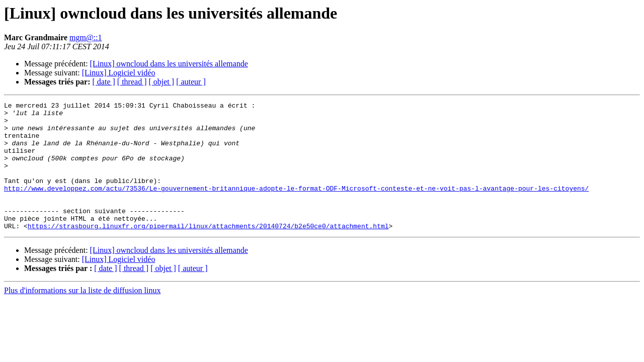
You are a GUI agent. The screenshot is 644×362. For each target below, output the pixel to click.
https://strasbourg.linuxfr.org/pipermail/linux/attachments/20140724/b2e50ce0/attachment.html (208, 251)
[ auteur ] (191, 82)
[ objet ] (161, 82)
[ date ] (104, 82)
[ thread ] (132, 82)
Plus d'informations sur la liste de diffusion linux (82, 316)
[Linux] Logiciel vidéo (119, 73)
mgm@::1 (86, 37)
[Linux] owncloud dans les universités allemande (169, 64)
